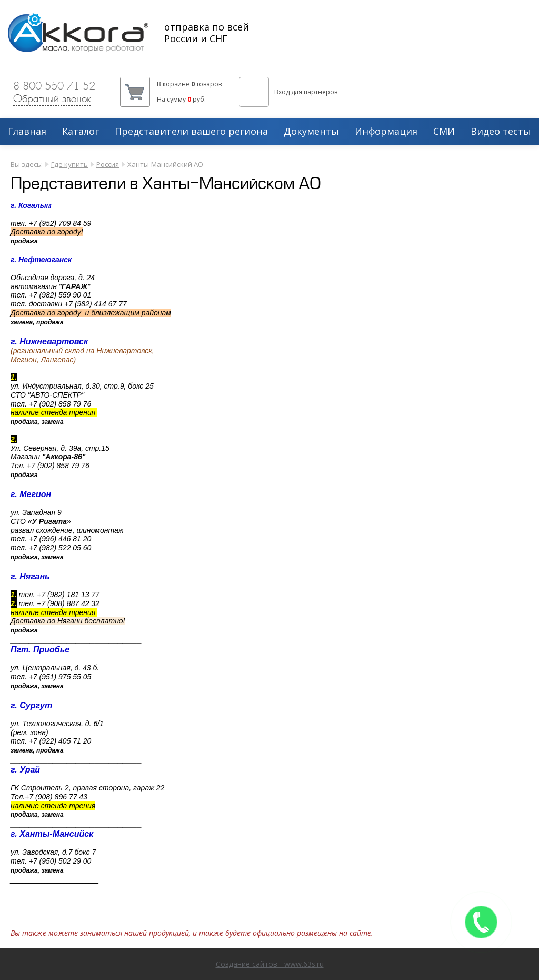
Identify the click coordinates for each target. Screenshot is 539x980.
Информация (386, 132)
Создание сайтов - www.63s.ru (270, 964)
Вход (282, 92)
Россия (108, 164)
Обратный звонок (52, 98)
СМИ (444, 132)
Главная (27, 132)
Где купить (69, 164)
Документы (311, 132)
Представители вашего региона (191, 132)
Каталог (81, 132)
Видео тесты (501, 132)
